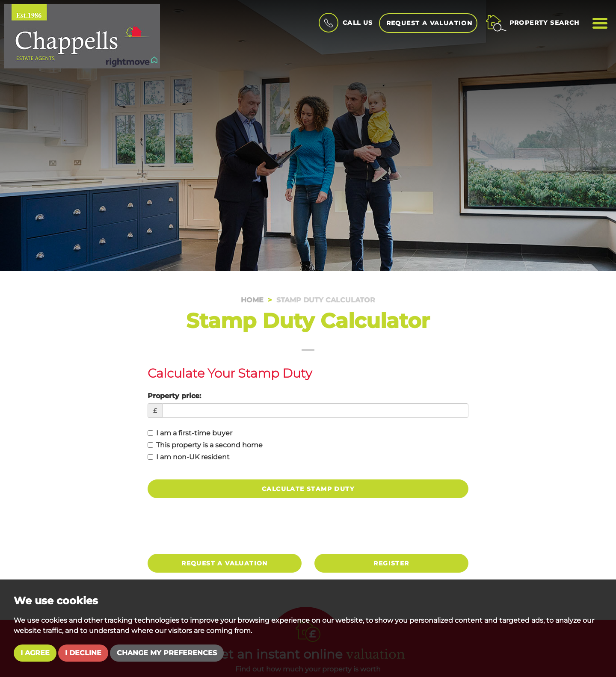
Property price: (174, 396)
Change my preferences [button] (167, 653)
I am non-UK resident (189, 457)
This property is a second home (205, 445)
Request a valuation (225, 563)
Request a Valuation (429, 23)
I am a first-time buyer (190, 433)
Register (391, 563)
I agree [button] (35, 653)
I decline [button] (83, 653)
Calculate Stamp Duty (308, 489)
